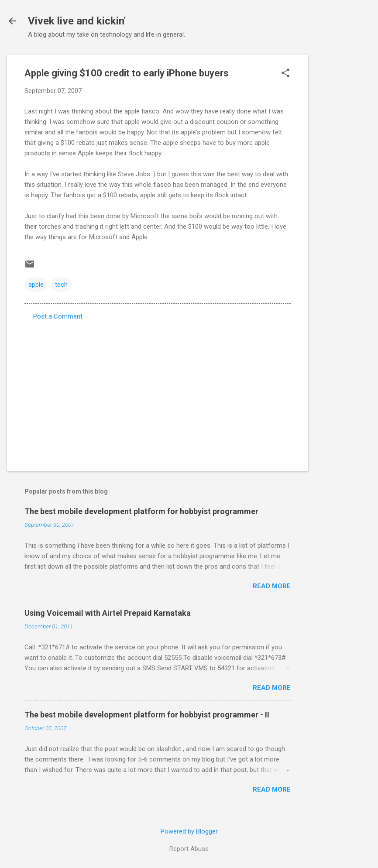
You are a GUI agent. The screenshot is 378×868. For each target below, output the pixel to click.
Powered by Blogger (189, 831)
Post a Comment (58, 316)
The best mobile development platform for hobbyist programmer (141, 511)
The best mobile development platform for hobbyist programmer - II (147, 715)
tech (61, 285)
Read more (272, 586)
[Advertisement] (343, 185)
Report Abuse (189, 849)
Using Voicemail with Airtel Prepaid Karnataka (108, 613)
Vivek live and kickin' (77, 21)
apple (36, 285)
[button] (285, 74)
